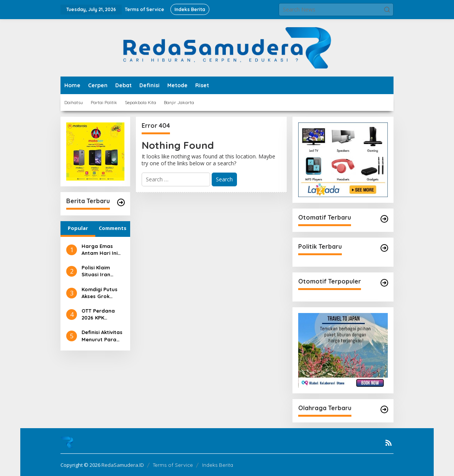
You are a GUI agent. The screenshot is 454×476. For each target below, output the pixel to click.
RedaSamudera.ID (123, 465)
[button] (387, 10)
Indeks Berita (218, 465)
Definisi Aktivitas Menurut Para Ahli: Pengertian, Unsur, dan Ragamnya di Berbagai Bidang (102, 336)
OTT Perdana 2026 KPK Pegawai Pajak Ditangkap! (100, 314)
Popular (78, 228)
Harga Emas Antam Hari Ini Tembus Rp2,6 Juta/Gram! (100, 250)
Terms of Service (173, 465)
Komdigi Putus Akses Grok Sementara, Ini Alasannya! (100, 293)
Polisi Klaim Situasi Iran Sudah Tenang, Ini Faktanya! (100, 271)
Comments (113, 228)
